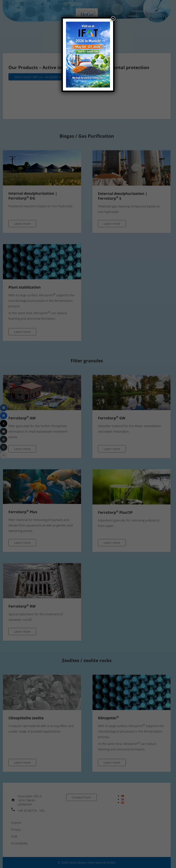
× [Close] (113, 19)
